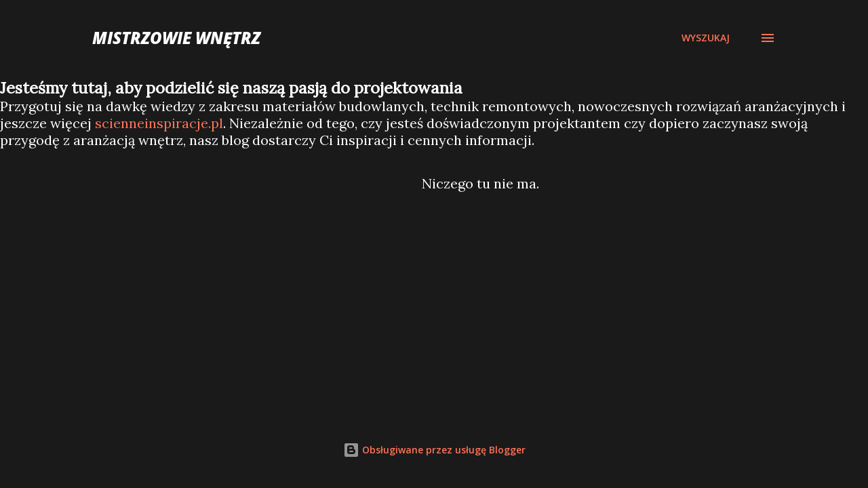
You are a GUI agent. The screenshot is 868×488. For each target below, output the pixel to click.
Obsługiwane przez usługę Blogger (434, 450)
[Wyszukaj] (706, 38)
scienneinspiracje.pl (159, 123)
